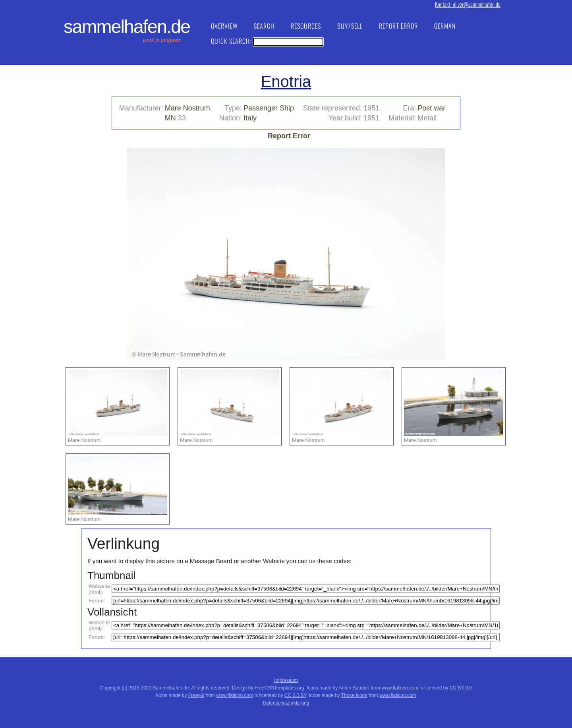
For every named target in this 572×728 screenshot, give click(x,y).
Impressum (286, 680)
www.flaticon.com (400, 688)
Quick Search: (267, 41)
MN (170, 118)
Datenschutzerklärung (286, 703)
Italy (250, 118)
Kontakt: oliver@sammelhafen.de (468, 4)
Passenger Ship (269, 108)
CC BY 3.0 (461, 688)
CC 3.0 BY (295, 695)
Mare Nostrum (187, 108)
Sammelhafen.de (127, 27)
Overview (224, 26)
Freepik (196, 695)
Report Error (398, 26)
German (445, 26)
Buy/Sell (350, 26)
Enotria (286, 81)
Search (264, 26)
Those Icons (354, 695)
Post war (431, 108)
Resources (306, 26)
